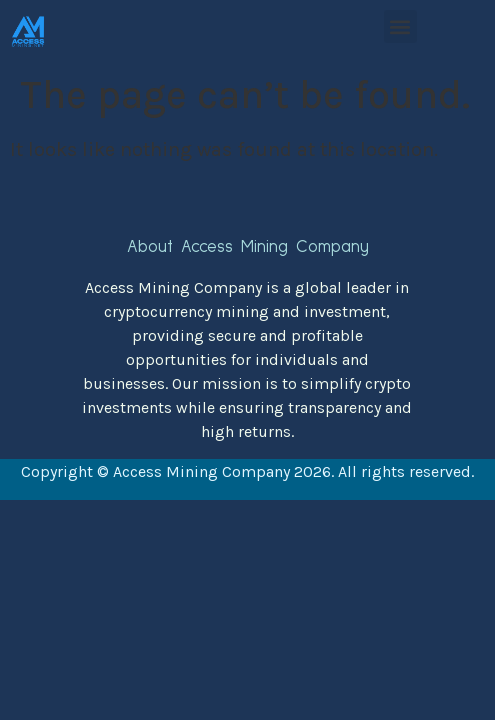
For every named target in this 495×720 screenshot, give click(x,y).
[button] (400, 26)
